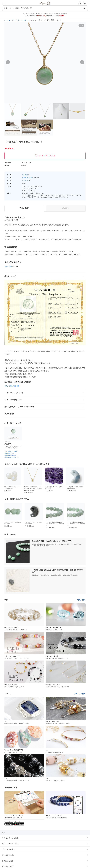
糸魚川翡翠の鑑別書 (12, 386)
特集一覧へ (81, 600)
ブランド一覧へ (80, 694)
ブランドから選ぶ (8, 849)
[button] (8, 62)
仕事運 (16, 451)
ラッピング (26, 181)
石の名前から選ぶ (8, 855)
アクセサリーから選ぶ (10, 838)
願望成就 (10, 451)
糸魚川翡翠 (9, 267)
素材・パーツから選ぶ (10, 844)
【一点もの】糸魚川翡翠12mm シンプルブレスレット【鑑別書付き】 (77, 524)
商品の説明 (24, 208)
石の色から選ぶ (8, 861)
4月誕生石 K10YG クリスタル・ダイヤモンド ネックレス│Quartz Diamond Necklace (34, 488)
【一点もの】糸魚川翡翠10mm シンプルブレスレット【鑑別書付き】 (56, 524)
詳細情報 (66, 208)
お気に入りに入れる (45, 156)
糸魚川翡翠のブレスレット (11, 457)
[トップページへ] (45, 6)
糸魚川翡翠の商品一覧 (10, 455)
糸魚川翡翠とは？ (9, 454)
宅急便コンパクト (28, 178)
